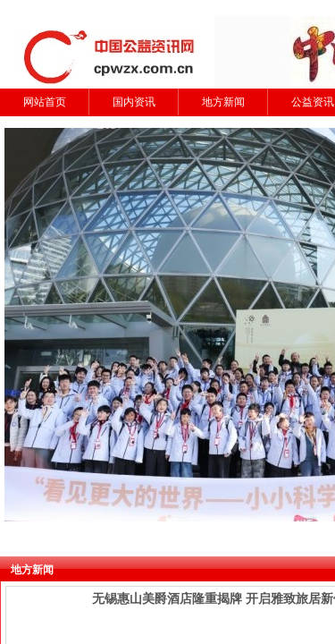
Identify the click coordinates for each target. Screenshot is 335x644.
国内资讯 (134, 102)
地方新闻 (223, 102)
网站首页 (45, 102)
